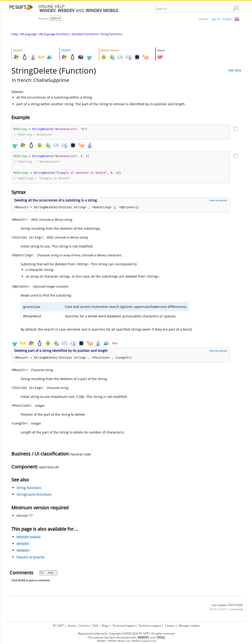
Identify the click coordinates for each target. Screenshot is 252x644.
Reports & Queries (31, 559)
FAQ (95, 626)
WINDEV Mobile (28, 538)
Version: (44, 18)
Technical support (150, 626)
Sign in (216, 19)
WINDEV (23, 545)
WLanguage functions (54, 34)
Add (46, 574)
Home (203, 19)
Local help (236, 611)
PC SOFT (58, 626)
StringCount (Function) (34, 496)
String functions (111, 34)
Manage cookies (189, 626)
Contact (170, 626)
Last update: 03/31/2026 (227, 606)
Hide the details (218, 202)
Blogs (105, 626)
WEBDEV (23, 552)
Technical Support (124, 626)
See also (235, 70)
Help (15, 34)
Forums (84, 626)
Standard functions (85, 34)
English (227, 19)
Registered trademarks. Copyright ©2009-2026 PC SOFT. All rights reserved (126, 633)
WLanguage (28, 34)
